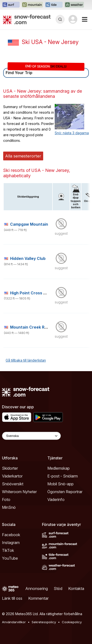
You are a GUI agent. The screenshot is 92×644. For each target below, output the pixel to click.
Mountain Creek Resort (33, 327)
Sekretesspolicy (44, 622)
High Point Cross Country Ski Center (45, 293)
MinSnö (9, 507)
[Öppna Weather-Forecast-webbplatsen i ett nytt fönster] (74, 5)
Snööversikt (13, 484)
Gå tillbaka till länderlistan (26, 360)
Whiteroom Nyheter (19, 492)
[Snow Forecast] (27, 19)
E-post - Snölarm (63, 476)
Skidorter (10, 468)
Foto (6, 500)
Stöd (58, 588)
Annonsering (37, 588)
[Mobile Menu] (85, 19)
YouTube (10, 558)
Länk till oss (12, 598)
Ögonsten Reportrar (65, 492)
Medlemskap (59, 468)
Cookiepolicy (72, 622)
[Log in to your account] (73, 19)
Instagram (11, 543)
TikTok (8, 550)
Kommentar (38, 598)
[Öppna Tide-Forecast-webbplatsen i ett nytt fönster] (54, 5)
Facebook (11, 535)
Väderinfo (56, 500)
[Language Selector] (31, 436)
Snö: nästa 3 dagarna (72, 133)
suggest (61, 233)
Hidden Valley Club (28, 259)
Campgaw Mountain (29, 224)
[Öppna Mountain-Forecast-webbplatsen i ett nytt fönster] (32, 5)
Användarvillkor (14, 622)
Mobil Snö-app (60, 484)
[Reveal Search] (60, 19)
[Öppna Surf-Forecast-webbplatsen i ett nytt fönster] (11, 5)
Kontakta (76, 588)
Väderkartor (12, 476)
